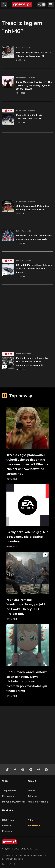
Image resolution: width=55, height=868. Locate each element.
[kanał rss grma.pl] (47, 770)
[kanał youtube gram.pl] (23, 770)
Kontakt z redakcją (38, 802)
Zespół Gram (9, 791)
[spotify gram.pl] (31, 770)
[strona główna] (22, 5)
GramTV (7, 826)
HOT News (8, 820)
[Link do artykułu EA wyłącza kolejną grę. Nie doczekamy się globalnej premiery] (28, 516)
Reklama (32, 796)
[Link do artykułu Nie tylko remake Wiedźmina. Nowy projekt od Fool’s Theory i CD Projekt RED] (28, 586)
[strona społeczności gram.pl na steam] (39, 770)
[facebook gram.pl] (16, 770)
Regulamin (8, 796)
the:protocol (34, 826)
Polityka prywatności (13, 802)
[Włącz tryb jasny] (42, 5)
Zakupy (32, 820)
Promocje (7, 831)
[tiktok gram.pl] (8, 770)
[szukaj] (4, 5)
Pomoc (31, 791)
